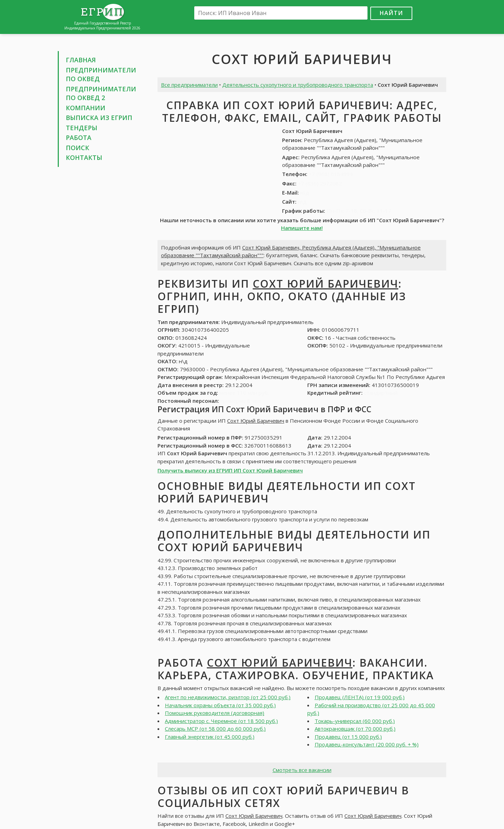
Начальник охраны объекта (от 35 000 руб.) (220, 705)
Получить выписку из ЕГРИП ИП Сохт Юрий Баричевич (230, 470)
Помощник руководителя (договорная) (215, 713)
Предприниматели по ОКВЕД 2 (101, 93)
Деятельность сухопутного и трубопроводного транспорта (298, 85)
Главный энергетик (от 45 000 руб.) (210, 737)
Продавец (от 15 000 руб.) (348, 737)
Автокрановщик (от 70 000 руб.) (355, 729)
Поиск (78, 148)
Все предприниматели (189, 85)
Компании (86, 108)
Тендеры (82, 128)
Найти (391, 13)
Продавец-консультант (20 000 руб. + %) (367, 744)
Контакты (84, 157)
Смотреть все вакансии (302, 770)
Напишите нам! (302, 228)
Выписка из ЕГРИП (99, 118)
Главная (81, 60)
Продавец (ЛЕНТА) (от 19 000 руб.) (360, 697)
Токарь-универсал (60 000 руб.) (355, 721)
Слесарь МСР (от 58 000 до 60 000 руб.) (215, 729)
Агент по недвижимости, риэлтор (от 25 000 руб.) (228, 697)
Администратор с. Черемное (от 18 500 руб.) (221, 721)
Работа (79, 138)
